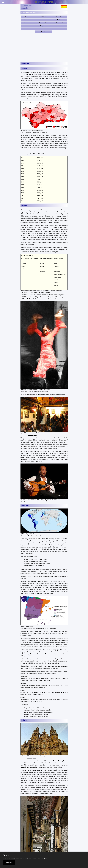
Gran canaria (60, 23)
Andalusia (28, 17)
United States (57, 589)
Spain (59, 74)
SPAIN (35, 13)
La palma (60, 26)
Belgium (23, 142)
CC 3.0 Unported (35, 132)
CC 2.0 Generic (35, 392)
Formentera (28, 23)
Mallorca (43, 29)
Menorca (60, 29)
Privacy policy (44, 858)
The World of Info (44, 2)
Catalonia (43, 17)
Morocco (43, 583)
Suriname (46, 585)
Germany (31, 142)
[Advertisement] (44, 48)
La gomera (43, 26)
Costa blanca (60, 17)
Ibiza (28, 26)
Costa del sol (43, 20)
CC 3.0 (45, 628)
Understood (9, 863)
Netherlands (64, 140)
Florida (54, 592)
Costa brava (28, 20)
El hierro (60, 20)
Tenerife (43, 32)
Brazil (32, 585)
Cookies (7, 855)
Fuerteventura (43, 23)
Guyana (37, 585)
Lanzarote (28, 29)
